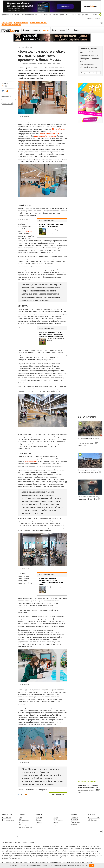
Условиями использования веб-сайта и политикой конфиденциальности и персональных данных (89, 58)
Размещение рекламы (75, 823)
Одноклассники (8, 820)
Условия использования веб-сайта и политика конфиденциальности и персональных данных (28, 837)
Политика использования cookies (11, 839)
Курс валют (85, 15)
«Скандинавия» (31, 461)
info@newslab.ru (93, 820)
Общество (28, 47)
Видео (56, 825)
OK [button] (92, 866)
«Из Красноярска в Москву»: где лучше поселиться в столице (51, 225)
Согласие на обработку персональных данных (87, 65)
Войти (95, 15)
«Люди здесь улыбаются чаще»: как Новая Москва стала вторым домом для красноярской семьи (51, 334)
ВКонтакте (6, 818)
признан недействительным (45, 136)
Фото (38, 825)
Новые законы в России (21, 23)
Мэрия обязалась (59, 129)
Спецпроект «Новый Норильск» (11, 25)
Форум (56, 822)
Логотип (22, 822)
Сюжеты (39, 822)
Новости (39, 818)
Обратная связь (24, 820)
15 (6, 86)
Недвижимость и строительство (9, 100)
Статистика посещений (75, 819)
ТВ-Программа (58, 820)
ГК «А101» (28, 231)
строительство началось (50, 134)
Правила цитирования (86, 862)
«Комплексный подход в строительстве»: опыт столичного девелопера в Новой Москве (51, 581)
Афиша (56, 818)
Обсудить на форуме (59, 794)
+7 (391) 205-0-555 (94, 818)
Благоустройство (7, 103)
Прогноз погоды (64, 15)
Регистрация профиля (93, 18)
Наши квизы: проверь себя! (39, 23)
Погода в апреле (7, 23)
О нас (21, 818)
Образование (6, 96)
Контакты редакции (25, 827)
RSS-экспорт (23, 825)
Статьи (21, 47)
